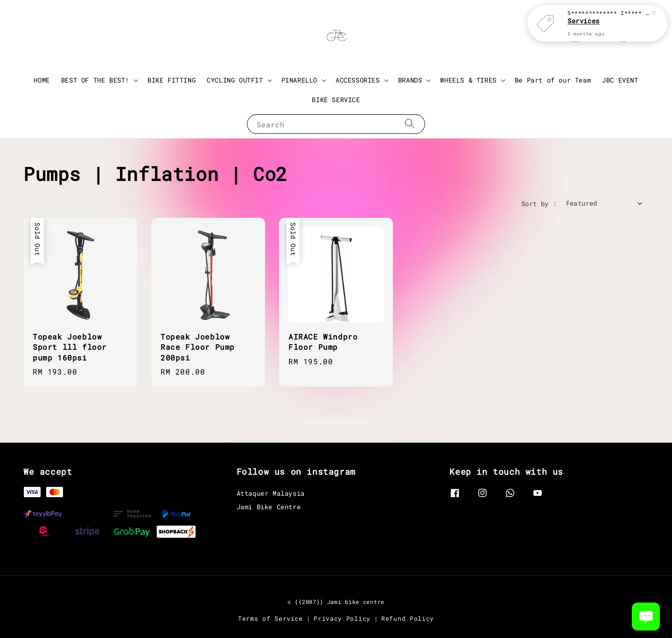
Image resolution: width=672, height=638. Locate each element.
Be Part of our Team (553, 80)
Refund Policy (408, 618)
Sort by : (539, 204)
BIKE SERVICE (336, 100)
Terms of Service (270, 618)
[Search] (410, 124)
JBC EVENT (620, 80)
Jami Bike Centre (269, 507)
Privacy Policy (342, 618)
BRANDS (410, 80)
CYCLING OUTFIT (235, 80)
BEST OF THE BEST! (95, 80)
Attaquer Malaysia (271, 493)
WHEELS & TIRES (468, 80)
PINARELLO (299, 80)
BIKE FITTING (171, 80)
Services (584, 17)
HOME (42, 80)
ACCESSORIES (358, 80)
